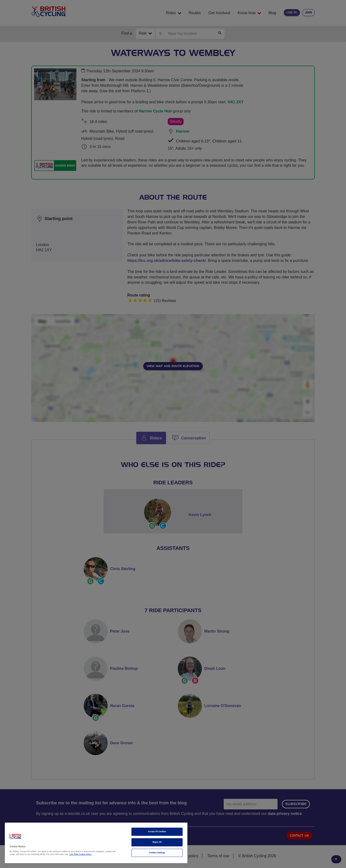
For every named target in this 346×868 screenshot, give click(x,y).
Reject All (157, 842)
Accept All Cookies (157, 832)
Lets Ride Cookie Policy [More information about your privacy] (80, 854)
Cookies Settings (157, 853)
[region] (96, 843)
